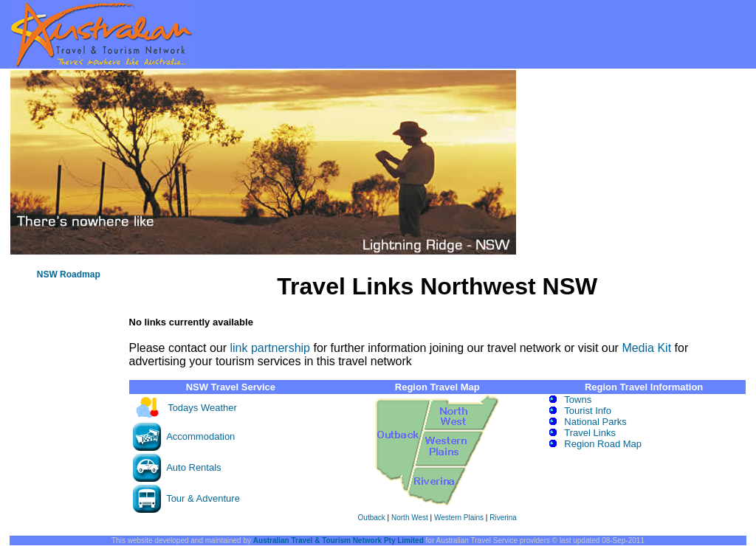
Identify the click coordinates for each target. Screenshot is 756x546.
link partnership (270, 348)
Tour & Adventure (203, 498)
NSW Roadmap (69, 274)
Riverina (503, 518)
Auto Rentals (193, 467)
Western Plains (459, 518)
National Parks (595, 422)
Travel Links (590, 433)
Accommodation (200, 436)
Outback (372, 518)
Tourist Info (588, 411)
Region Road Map (603, 444)
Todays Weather (202, 408)
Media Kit (646, 348)
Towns (578, 400)
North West (410, 518)
